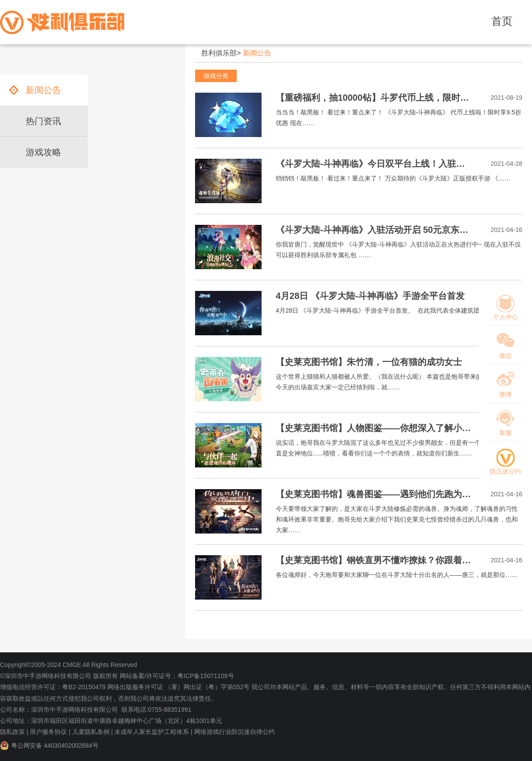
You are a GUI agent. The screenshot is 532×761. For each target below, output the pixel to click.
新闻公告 (257, 53)
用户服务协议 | (50, 732)
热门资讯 (43, 121)
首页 (502, 21)
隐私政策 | (14, 732)
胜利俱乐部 (219, 53)
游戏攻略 (43, 152)
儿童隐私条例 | (93, 732)
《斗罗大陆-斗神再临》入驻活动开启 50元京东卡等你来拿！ (394, 230)
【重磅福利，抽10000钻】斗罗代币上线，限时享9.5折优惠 (392, 98)
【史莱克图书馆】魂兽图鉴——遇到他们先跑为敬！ (378, 494)
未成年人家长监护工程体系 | (153, 732)
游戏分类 (216, 76)
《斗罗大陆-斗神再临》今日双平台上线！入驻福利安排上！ (393, 164)
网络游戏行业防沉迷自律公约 (235, 732)
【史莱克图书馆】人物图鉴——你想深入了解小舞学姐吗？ (391, 428)
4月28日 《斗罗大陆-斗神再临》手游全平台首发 (370, 296)
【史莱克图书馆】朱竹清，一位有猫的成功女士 (369, 362)
